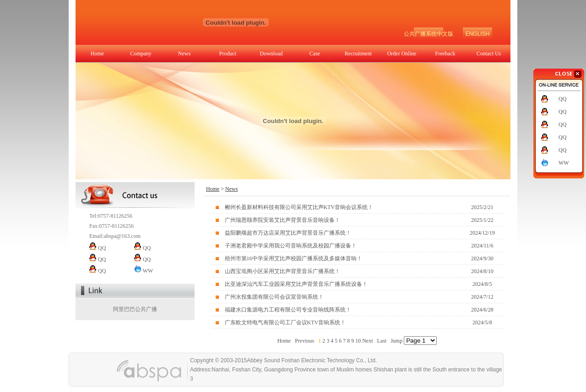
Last (382, 341)
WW (564, 163)
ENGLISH (478, 34)
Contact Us (489, 54)
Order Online (402, 54)
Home (97, 54)
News (184, 54)
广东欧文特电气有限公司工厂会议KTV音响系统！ (285, 322)
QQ (562, 99)
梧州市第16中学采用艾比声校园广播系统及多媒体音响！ (293, 258)
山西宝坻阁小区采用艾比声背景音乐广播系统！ (282, 271)
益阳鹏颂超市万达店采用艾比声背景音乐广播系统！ (288, 233)
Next (367, 341)
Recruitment (358, 54)
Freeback (445, 54)
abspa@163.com (122, 236)
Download (271, 54)
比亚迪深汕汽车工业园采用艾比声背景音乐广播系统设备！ (296, 284)
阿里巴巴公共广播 (135, 309)
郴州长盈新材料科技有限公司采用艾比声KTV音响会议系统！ (299, 207)
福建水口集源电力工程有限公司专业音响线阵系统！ (288, 310)
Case (315, 54)
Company (141, 54)
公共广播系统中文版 (429, 34)
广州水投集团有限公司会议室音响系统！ (274, 297)
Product (228, 54)
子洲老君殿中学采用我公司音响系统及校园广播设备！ (291, 246)
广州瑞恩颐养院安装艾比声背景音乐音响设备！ (282, 220)
